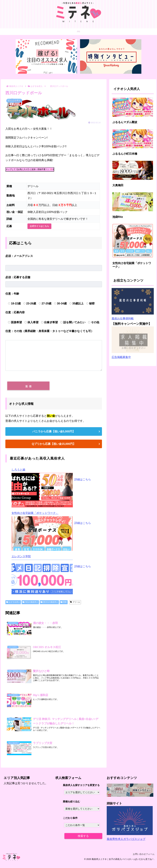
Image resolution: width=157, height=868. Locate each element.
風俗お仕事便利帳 (123, 319)
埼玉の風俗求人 (30, 604)
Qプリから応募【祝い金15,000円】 (54, 446)
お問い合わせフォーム (142, 858)
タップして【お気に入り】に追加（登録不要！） (30, 169)
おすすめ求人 (13, 604)
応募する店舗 (18, 277)
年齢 (12, 294)
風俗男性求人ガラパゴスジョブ (126, 843)
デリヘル (75, 604)
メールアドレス (19, 256)
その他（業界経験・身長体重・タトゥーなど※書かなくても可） (50, 331)
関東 (64, 604)
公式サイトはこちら (39, 226)
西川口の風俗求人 (49, 604)
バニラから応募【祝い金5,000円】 (54, 433)
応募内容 (15, 312)
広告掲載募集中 (121, 357)
